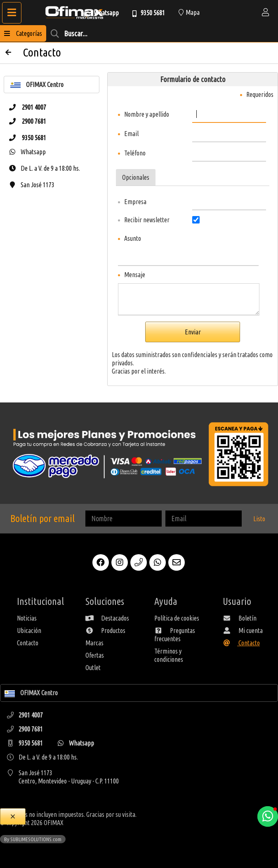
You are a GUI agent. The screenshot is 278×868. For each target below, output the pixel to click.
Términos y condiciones (169, 655)
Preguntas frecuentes (175, 635)
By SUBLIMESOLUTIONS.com (33, 839)
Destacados (107, 618)
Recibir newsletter (147, 220)
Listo (259, 519)
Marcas (94, 643)
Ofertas (95, 655)
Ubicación (29, 630)
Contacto (28, 643)
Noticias (27, 618)
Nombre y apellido (147, 114)
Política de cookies (177, 618)
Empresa (135, 202)
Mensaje (135, 275)
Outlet (93, 668)
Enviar (193, 332)
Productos (105, 630)
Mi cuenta (243, 630)
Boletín (240, 618)
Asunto (133, 238)
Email (131, 134)
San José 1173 (29, 185)
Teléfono (135, 153)
